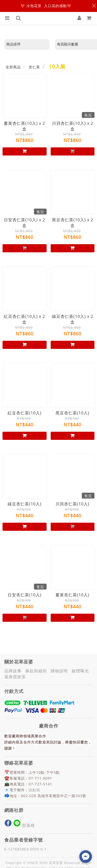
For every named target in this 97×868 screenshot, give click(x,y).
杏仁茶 (34, 67)
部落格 (30, 825)
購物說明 (61, 671)
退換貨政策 (16, 677)
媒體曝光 (82, 671)
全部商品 (13, 67)
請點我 (34, 790)
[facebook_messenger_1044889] (86, 857)
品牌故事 (14, 671)
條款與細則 (37, 671)
